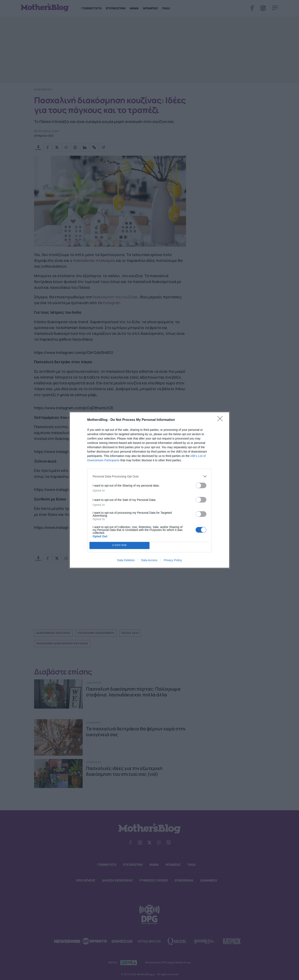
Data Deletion (126, 560)
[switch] (201, 485)
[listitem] (149, 476)
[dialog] (149, 490)
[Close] (221, 420)
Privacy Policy (173, 560)
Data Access (149, 560)
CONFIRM (119, 546)
